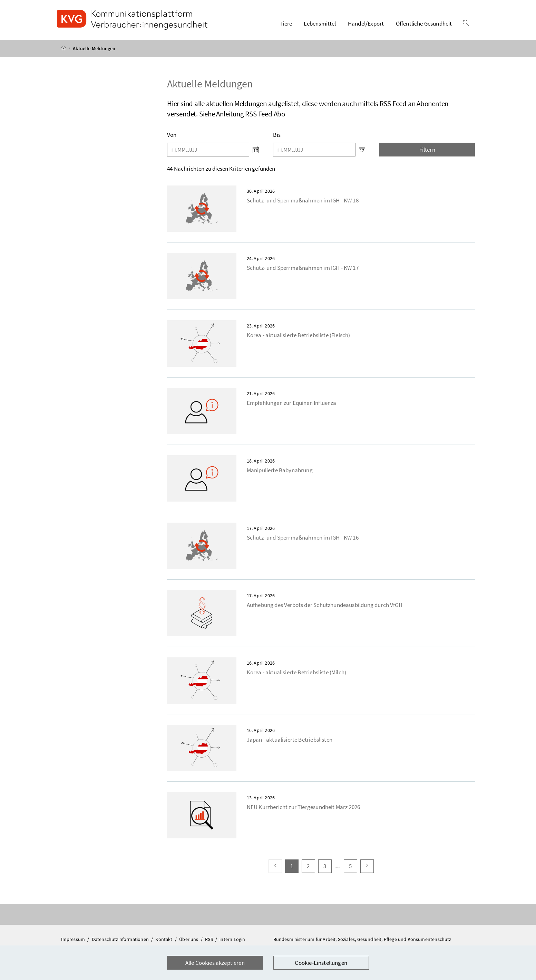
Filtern (427, 150)
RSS (209, 940)
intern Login (232, 940)
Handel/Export (366, 24)
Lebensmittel (320, 24)
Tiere (286, 24)
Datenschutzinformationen (121, 940)
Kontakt (164, 940)
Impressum (74, 940)
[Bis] (314, 150)
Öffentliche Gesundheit (424, 24)
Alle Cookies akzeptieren (215, 963)
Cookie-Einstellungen (321, 963)
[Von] (208, 150)
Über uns (189, 940)
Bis (277, 135)
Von (172, 135)
